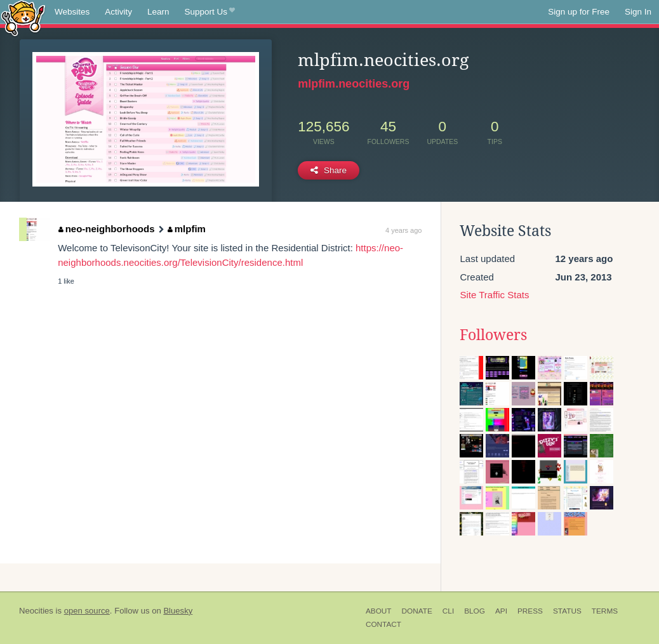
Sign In (638, 12)
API (501, 611)
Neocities (36, 611)
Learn (158, 12)
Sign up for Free (579, 12)
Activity (118, 12)
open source (87, 611)
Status (567, 611)
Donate (417, 611)
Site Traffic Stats (494, 295)
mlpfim (187, 229)
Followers (493, 335)
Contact (383, 624)
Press (530, 611)
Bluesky (178, 611)
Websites (72, 12)
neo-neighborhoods (106, 229)
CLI (448, 611)
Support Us (210, 12)
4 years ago (403, 230)
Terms (605, 611)
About (379, 611)
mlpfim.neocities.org (354, 84)
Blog (475, 611)
